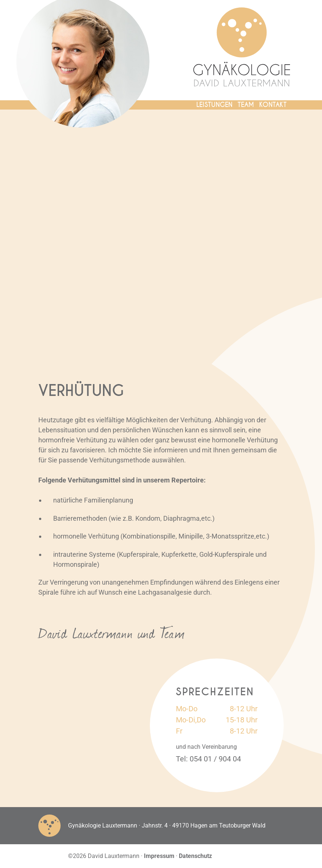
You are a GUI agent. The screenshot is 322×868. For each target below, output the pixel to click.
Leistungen (214, 105)
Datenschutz (195, 856)
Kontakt (273, 105)
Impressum (159, 856)
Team (246, 105)
